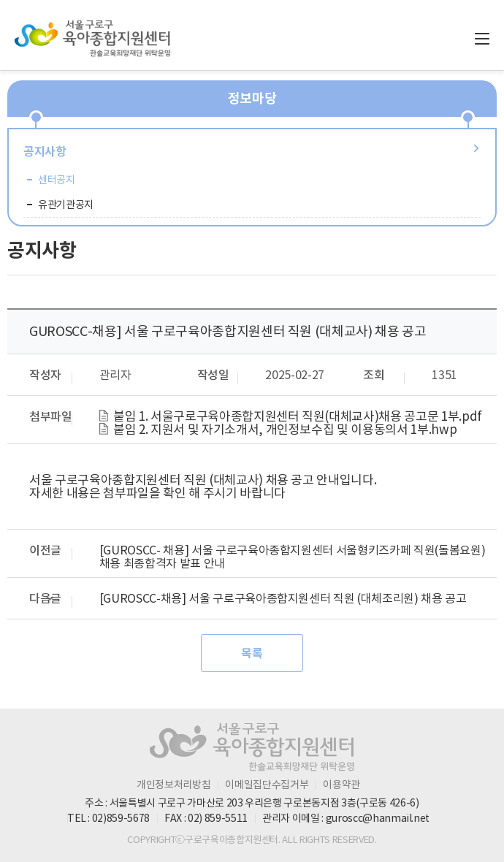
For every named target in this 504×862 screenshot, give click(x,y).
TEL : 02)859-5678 (108, 818)
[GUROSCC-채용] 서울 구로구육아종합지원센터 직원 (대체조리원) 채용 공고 (283, 598)
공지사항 (45, 152)
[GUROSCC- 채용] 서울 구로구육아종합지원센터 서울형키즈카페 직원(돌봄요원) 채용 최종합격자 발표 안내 (293, 557)
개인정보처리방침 (173, 785)
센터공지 (57, 180)
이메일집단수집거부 (267, 785)
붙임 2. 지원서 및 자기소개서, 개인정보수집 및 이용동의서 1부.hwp (285, 430)
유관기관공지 (66, 205)
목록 (252, 653)
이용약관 (341, 785)
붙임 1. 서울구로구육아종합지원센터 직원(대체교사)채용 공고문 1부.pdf (298, 416)
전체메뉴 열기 (482, 39)
